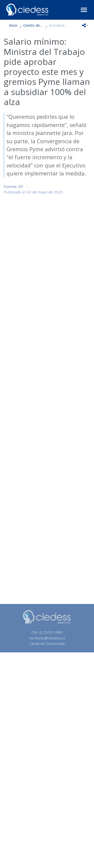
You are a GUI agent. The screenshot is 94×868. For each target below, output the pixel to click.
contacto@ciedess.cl (47, 638)
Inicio (13, 25)
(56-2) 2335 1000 (47, 632)
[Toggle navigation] (84, 10)
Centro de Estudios (33, 25)
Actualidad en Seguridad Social (59, 25)
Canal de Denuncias (47, 643)
